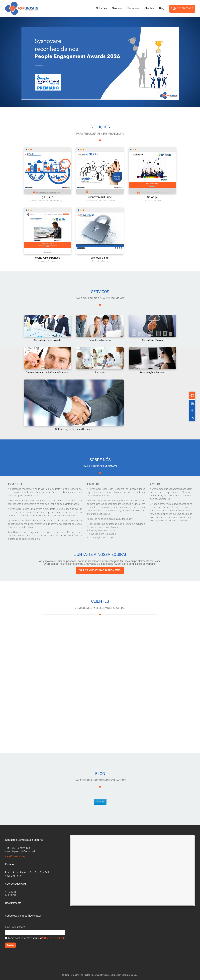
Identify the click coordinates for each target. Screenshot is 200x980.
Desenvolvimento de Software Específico (48, 373)
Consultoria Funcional (100, 340)
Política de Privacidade (53, 938)
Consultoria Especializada (48, 340)
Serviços (117, 8)
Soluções (102, 8)
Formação (100, 373)
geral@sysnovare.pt (16, 856)
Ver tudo (100, 802)
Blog (162, 8)
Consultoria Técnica (152, 340)
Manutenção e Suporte (152, 373)
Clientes (149, 8)
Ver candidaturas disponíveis (100, 570)
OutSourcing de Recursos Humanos (74, 429)
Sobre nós (133, 8)
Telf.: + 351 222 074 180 (17, 848)
